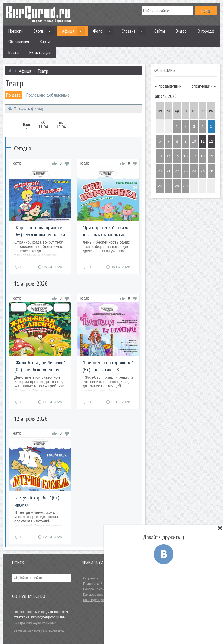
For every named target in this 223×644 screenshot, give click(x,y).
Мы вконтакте (53, 631)
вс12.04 (61, 125)
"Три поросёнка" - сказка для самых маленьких (107, 231)
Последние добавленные (48, 95)
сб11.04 (43, 125)
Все (27, 125)
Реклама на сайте (27, 631)
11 (202, 141)
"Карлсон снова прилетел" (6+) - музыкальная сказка (40, 231)
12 (211, 141)
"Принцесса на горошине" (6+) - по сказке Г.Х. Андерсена (108, 370)
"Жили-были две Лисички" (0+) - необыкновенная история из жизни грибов (40, 370)
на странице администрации (35, 623)
